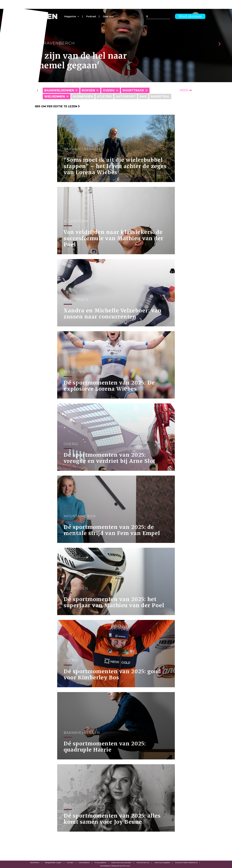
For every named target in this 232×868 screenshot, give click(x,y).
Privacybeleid (100, 863)
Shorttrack (133, 90)
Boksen (88, 90)
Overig (109, 90)
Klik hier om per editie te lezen (53, 106)
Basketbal (160, 96)
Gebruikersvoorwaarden (121, 863)
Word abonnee (190, 16)
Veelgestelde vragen (53, 863)
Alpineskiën (83, 96)
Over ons (108, 16)
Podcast (91, 16)
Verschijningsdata (162, 863)
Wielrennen (55, 96)
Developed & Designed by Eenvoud (115, 866)
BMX (143, 96)
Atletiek (104, 96)
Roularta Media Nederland (186, 863)
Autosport (126, 96)
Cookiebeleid (84, 863)
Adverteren (35, 863)
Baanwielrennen (59, 90)
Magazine (70, 16)
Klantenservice (143, 863)
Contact (70, 863)
